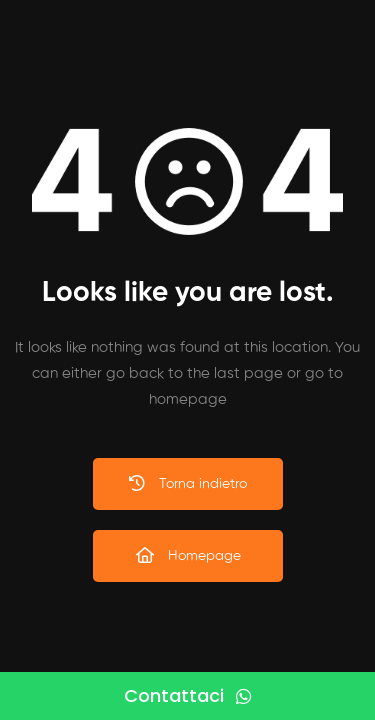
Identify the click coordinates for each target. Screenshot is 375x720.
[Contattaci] (187, 696)
